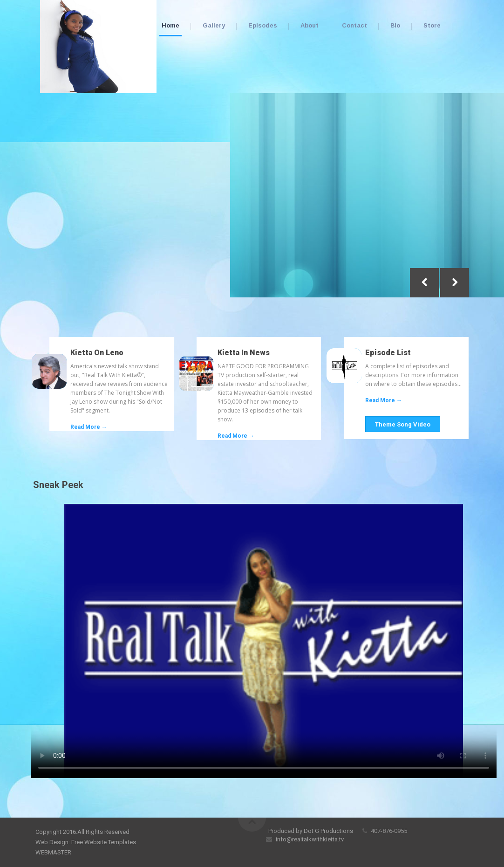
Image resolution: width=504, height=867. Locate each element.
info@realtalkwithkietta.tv (309, 839)
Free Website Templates (104, 842)
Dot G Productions (328, 831)
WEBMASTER (53, 852)
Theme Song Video (403, 424)
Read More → (89, 427)
